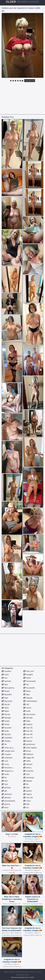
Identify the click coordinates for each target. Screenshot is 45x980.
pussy (27, 751)
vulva (27, 801)
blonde (6, 714)
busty (5, 731)
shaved (28, 764)
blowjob (6, 718)
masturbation (30, 701)
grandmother (8, 801)
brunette (7, 728)
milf (26, 704)
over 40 (28, 728)
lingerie (28, 698)
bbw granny (8, 688)
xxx (26, 808)
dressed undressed (11, 768)
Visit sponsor (30, 81)
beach (6, 691)
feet (5, 781)
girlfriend (7, 794)
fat (4, 778)
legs (27, 694)
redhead (28, 754)
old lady (28, 718)
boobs (6, 721)
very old (28, 798)
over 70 (28, 738)
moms (27, 708)
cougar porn (8, 751)
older (27, 721)
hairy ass (29, 671)
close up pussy (9, 748)
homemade (30, 681)
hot (26, 685)
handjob (28, 675)
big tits (6, 704)
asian (5, 675)
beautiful (7, 694)
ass (4, 678)
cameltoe (7, 738)
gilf (4, 791)
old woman (29, 714)
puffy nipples (30, 748)
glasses (6, 798)
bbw (5, 685)
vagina (28, 794)
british (6, 724)
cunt (5, 761)
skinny (27, 768)
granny (6, 804)
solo (27, 774)
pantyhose (29, 744)
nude (27, 711)
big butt (6, 734)
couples (6, 754)
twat (27, 788)
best (5, 698)
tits (26, 784)
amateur (7, 671)
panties (28, 741)
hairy (5, 808)
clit (4, 744)
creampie (7, 758)
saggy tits (29, 758)
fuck (5, 784)
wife (26, 804)
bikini (5, 708)
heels (27, 678)
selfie (27, 761)
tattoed (28, 781)
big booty (7, 701)
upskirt (28, 791)
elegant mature (9, 771)
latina (27, 691)
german (6, 788)
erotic (5, 774)
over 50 (28, 731)
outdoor (28, 724)
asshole (6, 681)
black (5, 711)
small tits (28, 771)
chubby (6, 741)
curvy (5, 764)
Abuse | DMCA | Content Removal (16, 972)
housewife (29, 688)
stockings (29, 778)
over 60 (28, 734)
